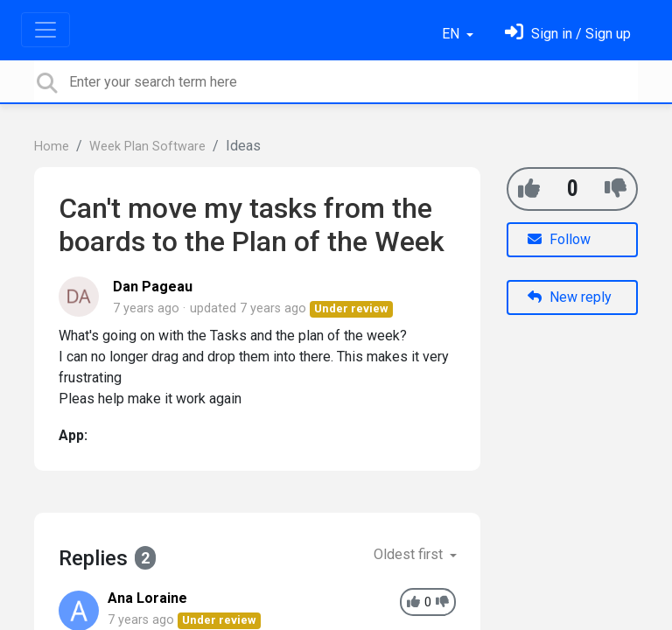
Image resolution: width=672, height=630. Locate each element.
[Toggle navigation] (45, 30)
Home (52, 147)
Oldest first (410, 554)
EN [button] (452, 34)
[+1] (529, 189)
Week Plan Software (147, 147)
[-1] (616, 189)
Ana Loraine (147, 598)
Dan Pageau (153, 287)
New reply (570, 297)
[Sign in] (568, 34)
